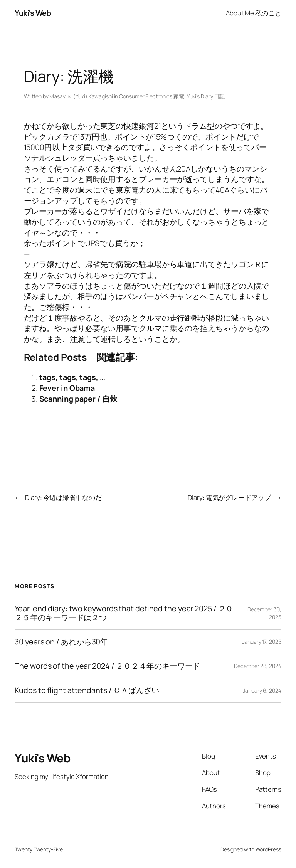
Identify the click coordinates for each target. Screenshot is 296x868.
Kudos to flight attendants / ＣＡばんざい (87, 690)
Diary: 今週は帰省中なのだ (63, 497)
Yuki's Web (33, 13)
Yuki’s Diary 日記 (206, 96)
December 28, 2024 (257, 666)
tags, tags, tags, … (72, 377)
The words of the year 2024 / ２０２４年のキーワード (107, 666)
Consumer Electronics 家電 (152, 96)
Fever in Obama (67, 388)
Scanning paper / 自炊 (78, 399)
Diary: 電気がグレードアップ (229, 497)
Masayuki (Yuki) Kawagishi (81, 96)
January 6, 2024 (262, 691)
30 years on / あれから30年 (61, 642)
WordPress (268, 849)
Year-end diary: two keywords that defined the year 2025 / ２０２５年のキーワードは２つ (124, 613)
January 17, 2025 (262, 642)
